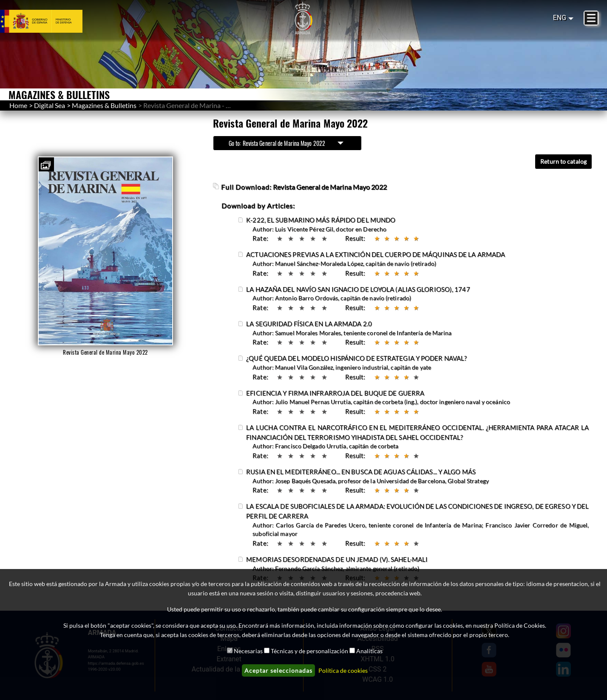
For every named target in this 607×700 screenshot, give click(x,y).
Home (18, 105)
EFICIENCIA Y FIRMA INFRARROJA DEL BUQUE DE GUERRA (335, 393)
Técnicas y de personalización (309, 651)
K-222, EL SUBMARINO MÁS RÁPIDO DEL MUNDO (321, 220)
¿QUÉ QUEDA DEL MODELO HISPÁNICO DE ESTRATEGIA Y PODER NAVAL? (356, 358)
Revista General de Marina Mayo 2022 (330, 187)
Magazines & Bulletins (104, 105)
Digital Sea (50, 105)
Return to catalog (563, 161)
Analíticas (369, 651)
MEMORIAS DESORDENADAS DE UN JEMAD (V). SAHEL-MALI (337, 559)
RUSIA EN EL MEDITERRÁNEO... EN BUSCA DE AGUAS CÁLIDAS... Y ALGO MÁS (361, 472)
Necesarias (248, 651)
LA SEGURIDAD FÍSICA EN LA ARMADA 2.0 (309, 324)
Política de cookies (343, 670)
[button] (46, 165)
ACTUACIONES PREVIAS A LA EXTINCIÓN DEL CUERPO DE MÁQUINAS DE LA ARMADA (376, 254)
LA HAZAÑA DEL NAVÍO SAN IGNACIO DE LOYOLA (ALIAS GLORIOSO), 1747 (358, 289)
